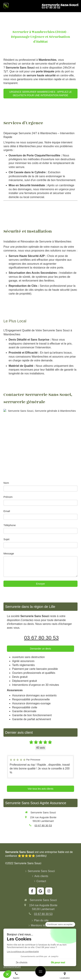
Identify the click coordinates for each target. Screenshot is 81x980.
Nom (6, 483)
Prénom (8, 497)
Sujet (6, 539)
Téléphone (10, 525)
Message (9, 553)
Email (7, 511)
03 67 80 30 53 (41, 638)
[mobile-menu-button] (40, 971)
